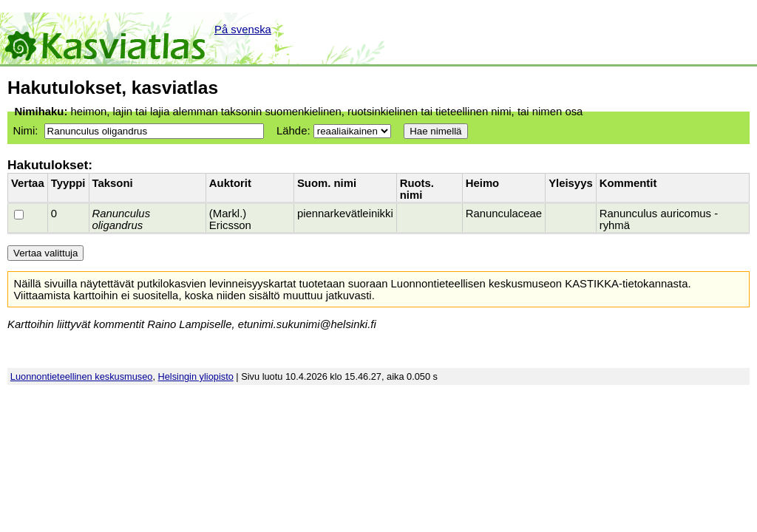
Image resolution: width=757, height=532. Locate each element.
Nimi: (25, 131)
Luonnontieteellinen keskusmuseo (82, 376)
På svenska (243, 30)
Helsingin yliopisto (196, 376)
